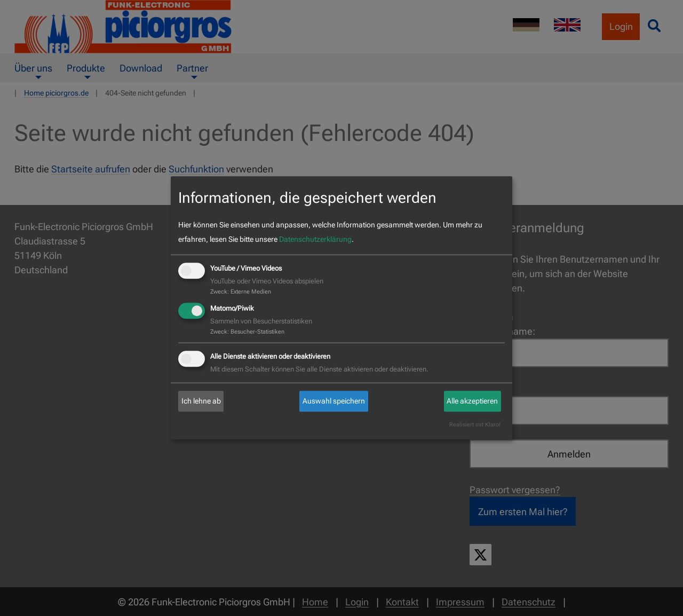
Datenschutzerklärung (315, 239)
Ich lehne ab (201, 401)
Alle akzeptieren (472, 401)
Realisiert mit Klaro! (475, 425)
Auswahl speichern (334, 401)
